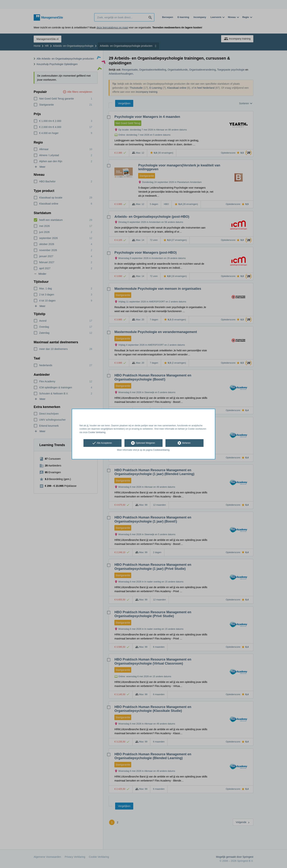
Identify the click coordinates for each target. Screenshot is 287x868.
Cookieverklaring (161, 450)
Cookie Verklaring (97, 432)
